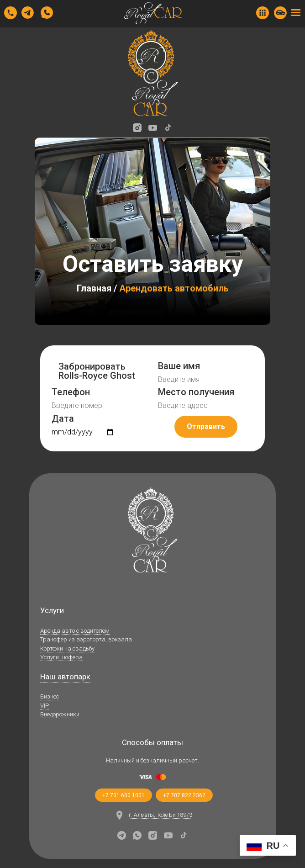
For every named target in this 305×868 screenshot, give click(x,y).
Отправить (206, 426)
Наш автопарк (65, 677)
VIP (45, 706)
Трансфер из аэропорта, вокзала (86, 639)
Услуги (52, 610)
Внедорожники (60, 714)
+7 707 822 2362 (184, 795)
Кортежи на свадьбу (67, 648)
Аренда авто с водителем (75, 631)
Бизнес (50, 696)
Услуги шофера (61, 657)
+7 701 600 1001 (124, 795)
